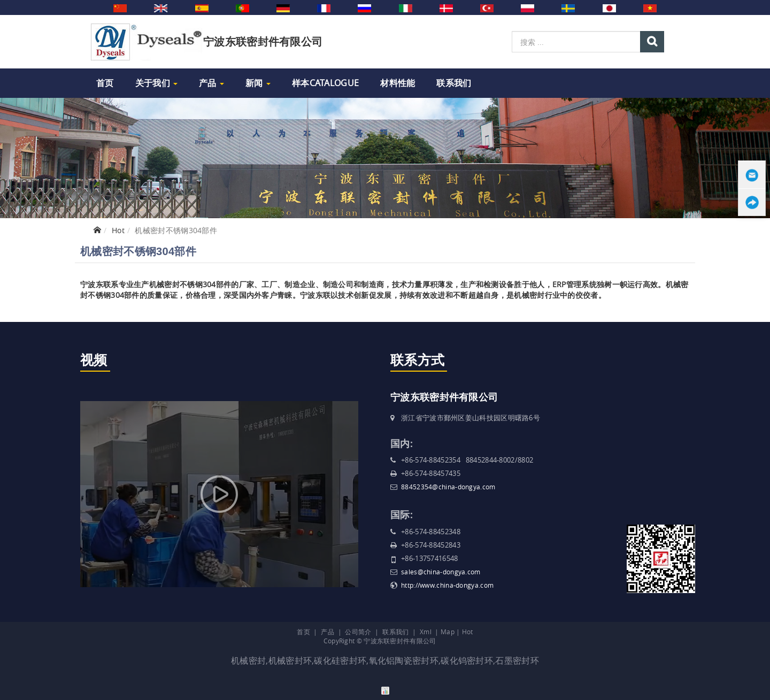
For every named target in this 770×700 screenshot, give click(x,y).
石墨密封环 (517, 660)
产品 (211, 83)
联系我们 (454, 83)
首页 (105, 83)
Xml (426, 632)
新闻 (258, 83)
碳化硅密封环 (340, 660)
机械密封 (248, 660)
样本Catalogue (325, 83)
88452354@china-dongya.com (448, 487)
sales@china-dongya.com (441, 572)
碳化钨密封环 (467, 660)
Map (448, 632)
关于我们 (157, 83)
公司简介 (358, 632)
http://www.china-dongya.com (447, 585)
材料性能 (398, 83)
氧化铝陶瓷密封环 (404, 660)
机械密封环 (290, 660)
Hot (118, 230)
